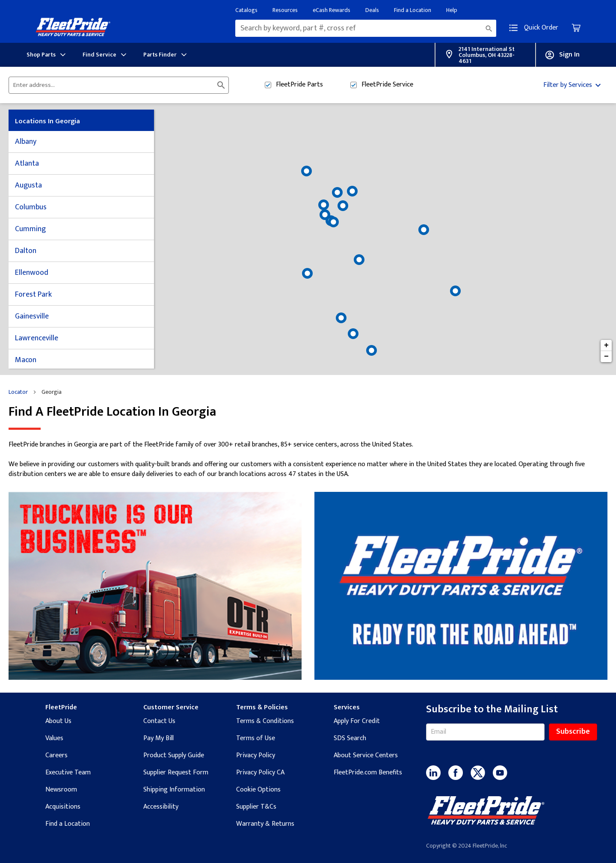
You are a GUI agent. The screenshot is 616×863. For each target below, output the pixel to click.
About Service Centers (366, 755)
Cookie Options (258, 790)
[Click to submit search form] (221, 85)
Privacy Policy (256, 755)
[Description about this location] (308, 460)
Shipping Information (174, 790)
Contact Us (159, 721)
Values (54, 738)
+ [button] (606, 345)
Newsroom (61, 790)
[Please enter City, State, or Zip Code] (114, 85)
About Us (58, 721)
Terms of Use (256, 738)
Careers (56, 755)
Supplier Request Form (176, 772)
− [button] (606, 357)
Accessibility (161, 807)
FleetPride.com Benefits (368, 772)
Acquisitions (63, 807)
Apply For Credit (357, 721)
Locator (18, 392)
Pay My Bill (158, 738)
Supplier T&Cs (256, 807)
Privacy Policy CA (260, 772)
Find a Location (68, 824)
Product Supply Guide (174, 755)
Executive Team (68, 772)
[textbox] (366, 28)
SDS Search (350, 738)
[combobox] (366, 28)
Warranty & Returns (265, 824)
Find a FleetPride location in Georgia (112, 412)
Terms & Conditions (265, 721)
